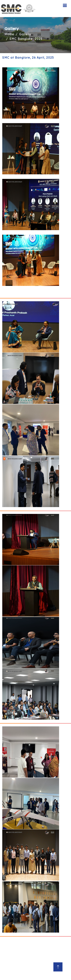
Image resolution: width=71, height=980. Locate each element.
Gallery (25, 34)
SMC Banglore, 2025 (26, 39)
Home (9, 34)
